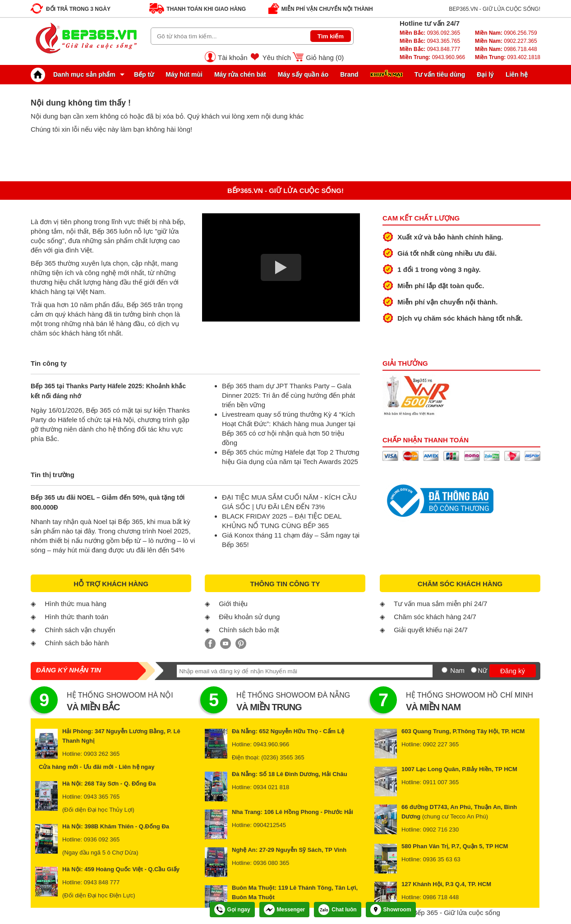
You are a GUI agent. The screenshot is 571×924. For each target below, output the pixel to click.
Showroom (391, 910)
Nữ (482, 670)
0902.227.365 (506, 41)
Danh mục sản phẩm (75, 74)
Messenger (285, 910)
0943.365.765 (430, 41)
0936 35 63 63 (442, 859)
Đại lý (485, 74)
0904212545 (270, 825)
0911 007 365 (441, 782)
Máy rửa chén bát (240, 74)
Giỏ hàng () (325, 57)
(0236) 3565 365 (283, 757)
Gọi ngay (232, 910)
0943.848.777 (430, 49)
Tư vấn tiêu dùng (440, 74)
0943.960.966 (432, 57)
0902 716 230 (441, 830)
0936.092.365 (430, 33)
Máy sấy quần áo (303, 74)
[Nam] (444, 670)
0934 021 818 (272, 787)
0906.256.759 (506, 33)
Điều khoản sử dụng (249, 617)
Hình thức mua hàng (76, 604)
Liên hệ (517, 74)
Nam (457, 670)
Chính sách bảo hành (77, 643)
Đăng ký (513, 671)
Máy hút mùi (184, 74)
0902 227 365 (441, 744)
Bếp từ (144, 74)
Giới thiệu (233, 604)
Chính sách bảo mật (249, 630)
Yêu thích (277, 57)
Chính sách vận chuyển (80, 630)
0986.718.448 (506, 49)
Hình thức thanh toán (76, 617)
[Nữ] (474, 670)
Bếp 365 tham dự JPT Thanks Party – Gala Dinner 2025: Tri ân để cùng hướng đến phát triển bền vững (288, 395)
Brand (349, 74)
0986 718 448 (441, 897)
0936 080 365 (272, 863)
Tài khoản (233, 57)
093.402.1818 (508, 57)
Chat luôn (337, 910)
